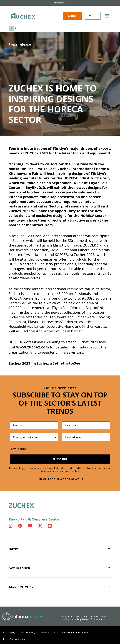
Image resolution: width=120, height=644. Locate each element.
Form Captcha (18, 449)
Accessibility (9, 633)
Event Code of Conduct (15, 639)
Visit (93, 16)
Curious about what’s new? (60, 479)
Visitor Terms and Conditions (76, 633)
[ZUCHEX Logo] (23, 15)
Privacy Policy (53, 468)
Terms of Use (48, 633)
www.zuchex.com (33, 347)
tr (16, 28)
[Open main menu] (108, 16)
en (11, 28)
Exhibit (72, 16)
